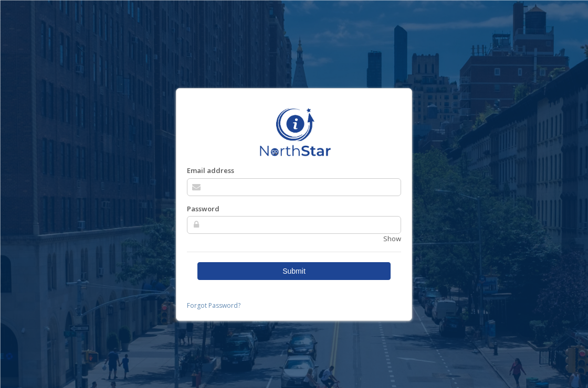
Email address (211, 170)
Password (203, 209)
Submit (294, 271)
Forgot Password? (214, 305)
